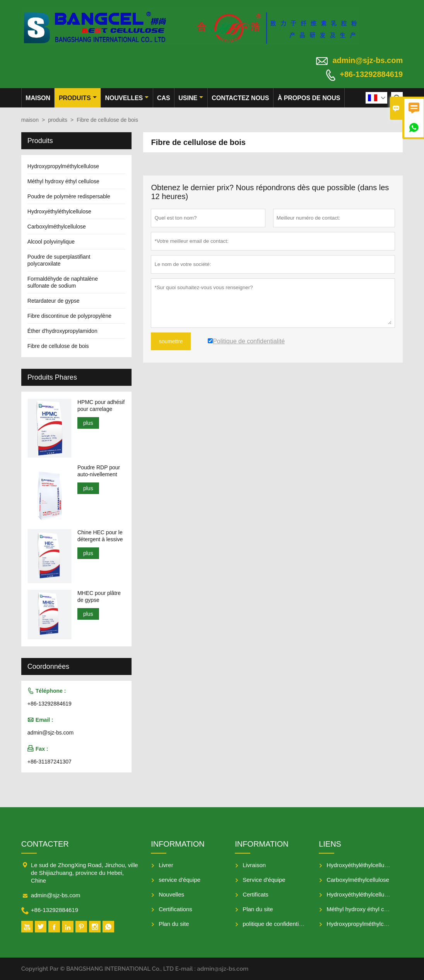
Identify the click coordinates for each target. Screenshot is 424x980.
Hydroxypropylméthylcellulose (63, 166)
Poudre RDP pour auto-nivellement (99, 471)
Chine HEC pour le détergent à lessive (100, 536)
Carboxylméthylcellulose (57, 227)
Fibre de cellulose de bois (58, 346)
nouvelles (127, 98)
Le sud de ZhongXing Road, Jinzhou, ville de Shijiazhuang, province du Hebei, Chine (85, 873)
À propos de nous (309, 98)
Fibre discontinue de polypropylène (69, 316)
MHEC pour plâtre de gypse (99, 597)
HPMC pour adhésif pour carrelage (101, 406)
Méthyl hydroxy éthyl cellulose (63, 181)
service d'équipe (180, 880)
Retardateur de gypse (54, 301)
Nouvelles (171, 894)
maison (38, 98)
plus (88, 423)
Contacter (45, 844)
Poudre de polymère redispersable (69, 196)
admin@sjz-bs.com (368, 60)
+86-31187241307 (50, 762)
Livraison (254, 865)
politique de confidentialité (276, 924)
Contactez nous (240, 98)
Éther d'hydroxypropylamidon (62, 331)
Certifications (175, 909)
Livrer (166, 865)
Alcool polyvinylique (51, 242)
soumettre (171, 341)
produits (78, 98)
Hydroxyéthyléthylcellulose (59, 211)
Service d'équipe (264, 880)
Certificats (256, 894)
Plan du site (174, 924)
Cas (164, 98)
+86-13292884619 (371, 74)
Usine (191, 98)
